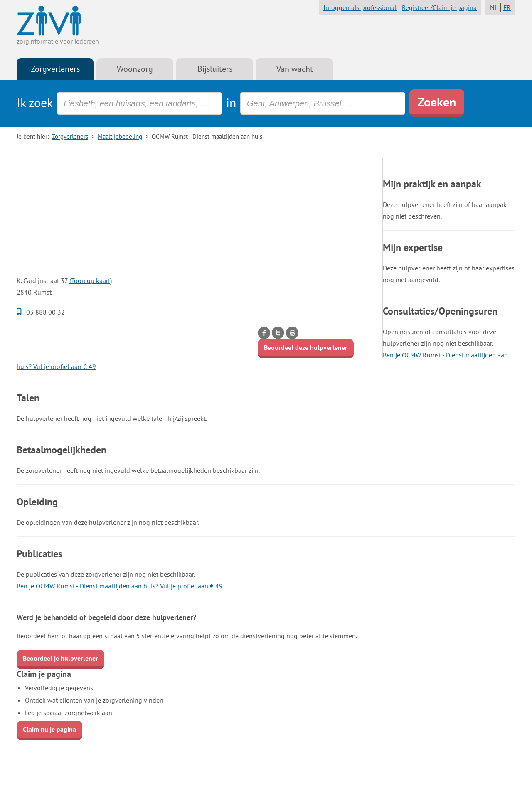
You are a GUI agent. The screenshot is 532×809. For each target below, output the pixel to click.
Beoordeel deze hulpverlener (306, 347)
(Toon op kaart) (91, 280)
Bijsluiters (215, 69)
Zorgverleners (55, 69)
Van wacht (295, 69)
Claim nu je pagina (49, 729)
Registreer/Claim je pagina (439, 7)
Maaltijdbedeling (120, 136)
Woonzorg (135, 69)
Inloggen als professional (360, 7)
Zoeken (437, 102)
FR (507, 7)
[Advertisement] (195, 216)
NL (494, 7)
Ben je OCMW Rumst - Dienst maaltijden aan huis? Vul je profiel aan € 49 (120, 586)
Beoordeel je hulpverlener (60, 658)
